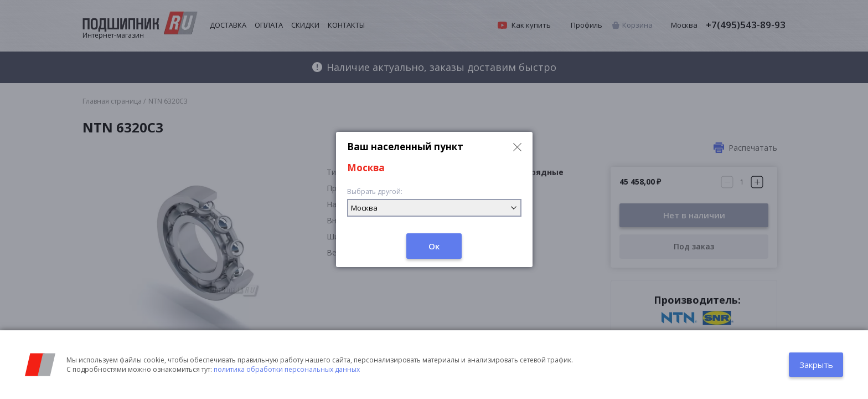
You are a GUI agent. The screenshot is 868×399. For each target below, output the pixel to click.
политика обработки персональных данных (287, 369)
